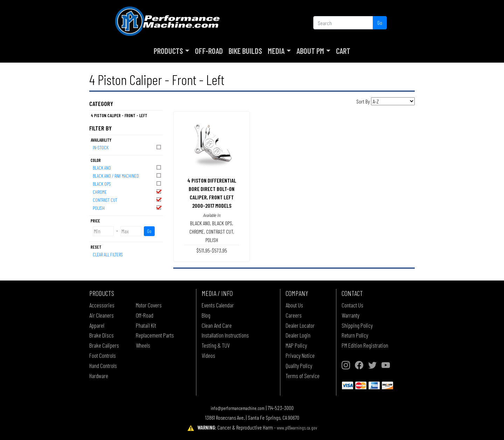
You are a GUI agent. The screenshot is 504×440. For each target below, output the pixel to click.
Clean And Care (217, 325)
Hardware (99, 376)
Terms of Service (303, 376)
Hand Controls (103, 366)
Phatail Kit (146, 325)
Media (276, 51)
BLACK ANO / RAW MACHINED (127, 175)
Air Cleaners (101, 315)
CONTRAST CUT (127, 200)
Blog (206, 315)
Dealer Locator (300, 325)
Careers (294, 315)
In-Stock (127, 147)
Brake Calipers (104, 345)
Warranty (351, 315)
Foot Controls (103, 355)
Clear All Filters (108, 254)
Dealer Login (298, 335)
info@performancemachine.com (238, 408)
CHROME (127, 191)
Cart (343, 51)
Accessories (102, 305)
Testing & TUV (216, 345)
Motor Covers (149, 305)
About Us (294, 305)
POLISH (127, 208)
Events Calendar (218, 305)
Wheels (143, 345)
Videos (208, 355)
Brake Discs (101, 335)
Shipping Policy (357, 325)
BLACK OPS (127, 183)
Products (168, 51)
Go (380, 23)
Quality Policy (299, 366)
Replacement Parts (155, 335)
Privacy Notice (300, 355)
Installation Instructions (225, 335)
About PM (310, 51)
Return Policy (355, 335)
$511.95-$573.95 (212, 250)
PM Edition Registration (365, 345)
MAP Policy (296, 345)
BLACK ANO (127, 167)
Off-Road (209, 51)
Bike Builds (245, 51)
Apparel (97, 325)
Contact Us (352, 305)
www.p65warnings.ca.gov (297, 428)
